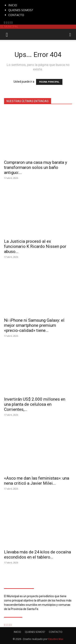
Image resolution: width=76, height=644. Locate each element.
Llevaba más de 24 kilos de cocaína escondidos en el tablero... (37, 555)
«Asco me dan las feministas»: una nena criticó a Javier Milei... (37, 481)
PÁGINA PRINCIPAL (49, 82)
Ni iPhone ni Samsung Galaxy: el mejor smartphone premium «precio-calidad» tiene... (34, 325)
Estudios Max (56, 639)
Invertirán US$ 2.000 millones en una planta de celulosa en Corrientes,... (35, 404)
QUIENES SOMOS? (21, 10)
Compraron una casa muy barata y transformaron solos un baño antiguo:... (36, 167)
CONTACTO (16, 15)
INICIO (13, 5)
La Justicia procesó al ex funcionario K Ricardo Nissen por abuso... (35, 246)
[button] (7, 34)
